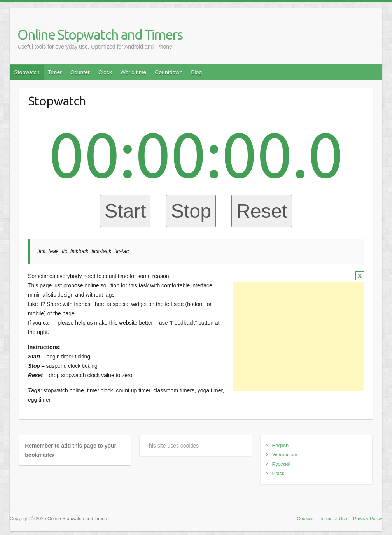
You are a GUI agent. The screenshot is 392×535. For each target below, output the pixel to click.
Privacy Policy (368, 519)
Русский (282, 464)
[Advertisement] (299, 337)
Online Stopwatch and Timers (100, 34)
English (281, 445)
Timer (55, 72)
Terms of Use (333, 519)
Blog (196, 72)
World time (134, 72)
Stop (191, 211)
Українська (285, 455)
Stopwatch (27, 72)
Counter (80, 72)
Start (125, 211)
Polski (279, 473)
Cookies (305, 519)
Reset (262, 211)
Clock (105, 72)
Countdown (169, 72)
